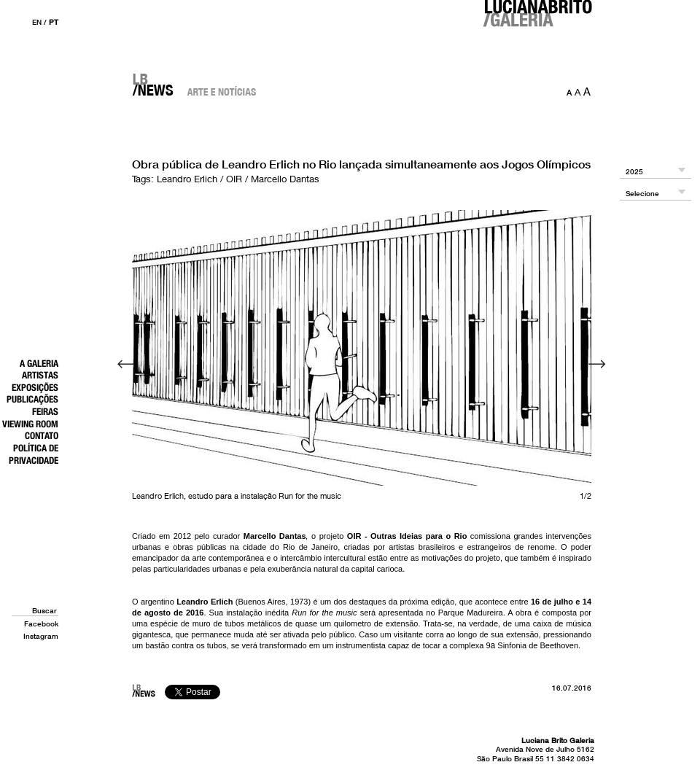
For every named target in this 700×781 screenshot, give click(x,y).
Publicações (32, 399)
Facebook (41, 623)
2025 (634, 172)
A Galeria (39, 363)
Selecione (642, 194)
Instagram (41, 636)
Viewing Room (30, 424)
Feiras (45, 411)
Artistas (40, 375)
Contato (42, 435)
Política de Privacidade (34, 454)
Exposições (35, 387)
